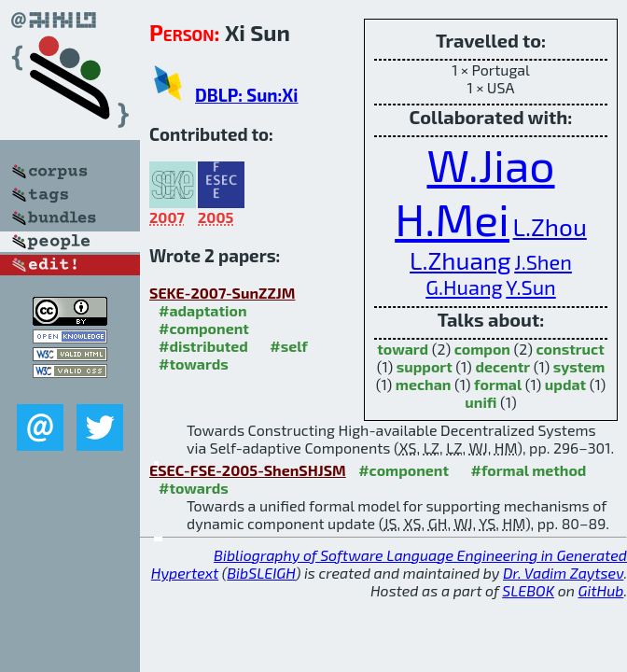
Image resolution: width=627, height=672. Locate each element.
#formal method (529, 470)
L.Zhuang (460, 260)
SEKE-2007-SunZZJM (222, 293)
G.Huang (464, 287)
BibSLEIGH (261, 573)
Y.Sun (530, 287)
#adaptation (203, 310)
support (425, 366)
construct (571, 349)
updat (565, 384)
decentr (502, 366)
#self (289, 346)
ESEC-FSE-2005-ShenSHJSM (248, 470)
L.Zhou (550, 226)
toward (403, 349)
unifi (481, 402)
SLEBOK (528, 590)
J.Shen (543, 261)
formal (498, 384)
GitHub (601, 590)
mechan (424, 384)
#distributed (203, 346)
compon (482, 349)
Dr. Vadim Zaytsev (563, 573)
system (579, 366)
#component (204, 328)
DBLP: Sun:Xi (246, 95)
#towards (194, 364)
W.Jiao (490, 164)
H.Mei (452, 218)
